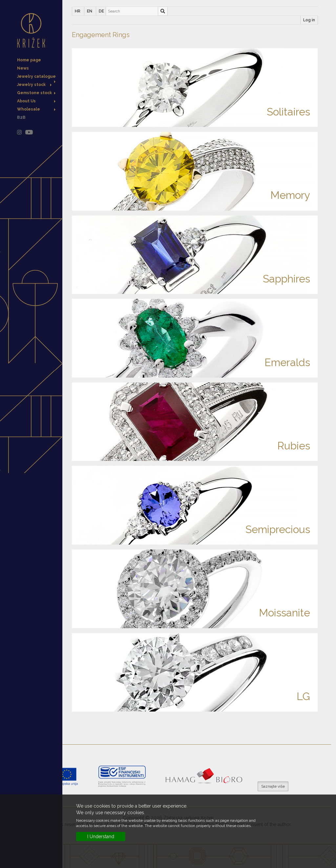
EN (90, 11)
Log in (309, 20)
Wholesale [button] (36, 109)
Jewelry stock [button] (34, 85)
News (23, 68)
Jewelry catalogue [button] (36, 77)
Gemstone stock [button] (36, 93)
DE (101, 11)
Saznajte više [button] (273, 786)
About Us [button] (36, 101)
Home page (29, 60)
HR (78, 11)
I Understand (101, 837)
